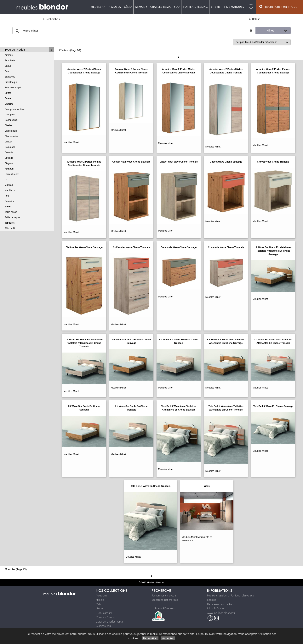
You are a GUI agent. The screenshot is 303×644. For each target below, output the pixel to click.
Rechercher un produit (164, 595)
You (177, 7)
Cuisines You (103, 626)
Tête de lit (10, 228)
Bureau (8, 98)
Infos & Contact (216, 608)
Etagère (9, 163)
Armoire (9, 55)
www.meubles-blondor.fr (221, 613)
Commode (10, 147)
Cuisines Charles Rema (109, 622)
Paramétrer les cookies (220, 604)
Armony (141, 7)
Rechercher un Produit (280, 7)
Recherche (52, 19)
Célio (128, 7)
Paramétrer (150, 638)
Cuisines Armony (106, 617)
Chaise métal (11, 136)
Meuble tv (10, 190)
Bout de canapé (13, 88)
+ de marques (234, 7)
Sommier (9, 201)
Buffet (8, 93)
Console (9, 152)
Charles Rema (161, 7)
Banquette (10, 77)
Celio (99, 604)
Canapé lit (10, 115)
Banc (7, 71)
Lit (6, 180)
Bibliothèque (11, 82)
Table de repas (12, 217)
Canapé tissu (11, 120)
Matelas (9, 185)
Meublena (98, 7)
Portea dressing (195, 7)
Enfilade (9, 158)
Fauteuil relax (12, 174)
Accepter (168, 638)
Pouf (7, 196)
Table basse (11, 212)
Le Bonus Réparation (163, 608)
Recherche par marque (165, 600)
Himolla (115, 7)
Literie (216, 7)
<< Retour (254, 19)
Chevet (8, 142)
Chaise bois (11, 131)
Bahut (8, 66)
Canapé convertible (15, 109)
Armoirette (10, 60)
